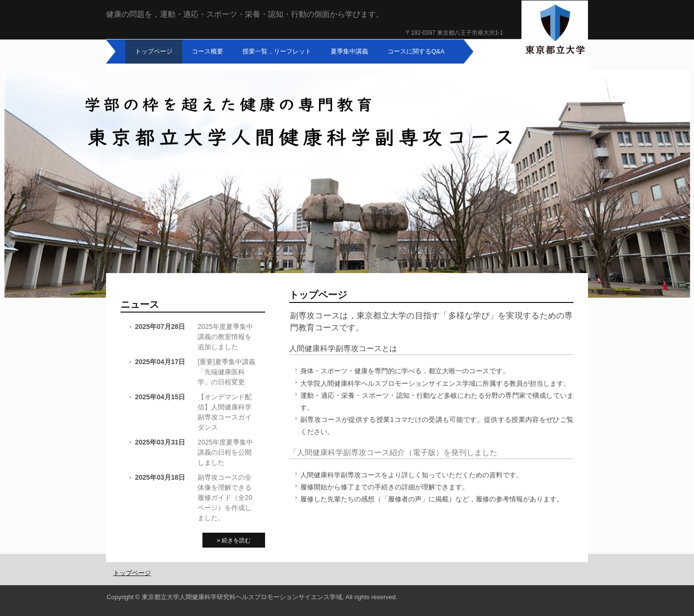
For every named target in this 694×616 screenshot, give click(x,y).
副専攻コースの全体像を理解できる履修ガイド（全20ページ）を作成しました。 (225, 498)
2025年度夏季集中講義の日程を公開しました (225, 452)
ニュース (140, 304)
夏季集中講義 (349, 51)
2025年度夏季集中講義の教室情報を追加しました (225, 337)
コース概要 (207, 51)
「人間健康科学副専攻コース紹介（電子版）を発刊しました (393, 452)
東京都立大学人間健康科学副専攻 (555, 30)
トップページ (154, 51)
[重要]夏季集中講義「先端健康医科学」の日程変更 (227, 372)
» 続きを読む (234, 540)
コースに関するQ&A (416, 51)
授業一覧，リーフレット (277, 51)
